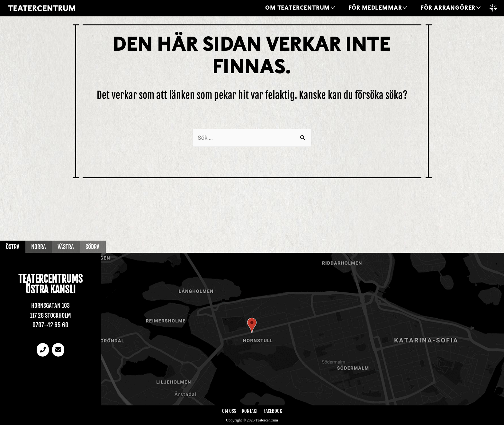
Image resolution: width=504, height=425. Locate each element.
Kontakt (250, 411)
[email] (59, 350)
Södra (98, 246)
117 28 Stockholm (50, 315)
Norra (41, 246)
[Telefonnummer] (42, 350)
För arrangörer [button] (448, 8)
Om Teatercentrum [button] (297, 8)
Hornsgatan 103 (50, 305)
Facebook (273, 411)
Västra (70, 246)
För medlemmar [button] (375, 8)
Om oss (229, 411)
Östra (14, 246)
